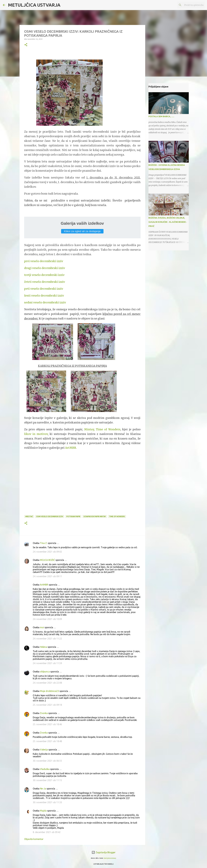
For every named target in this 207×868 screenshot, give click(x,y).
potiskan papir (73, 516)
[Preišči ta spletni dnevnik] (190, 5)
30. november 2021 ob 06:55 (47, 761)
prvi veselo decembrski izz (42, 261)
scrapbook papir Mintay (95, 516)
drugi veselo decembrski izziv (45, 268)
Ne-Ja (43, 789)
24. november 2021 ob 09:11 (47, 576)
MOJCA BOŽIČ (47, 560)
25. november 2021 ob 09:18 (47, 705)
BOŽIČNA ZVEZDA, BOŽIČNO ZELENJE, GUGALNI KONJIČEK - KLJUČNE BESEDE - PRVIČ (168, 222)
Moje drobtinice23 (49, 691)
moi (42, 627)
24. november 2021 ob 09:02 (47, 552)
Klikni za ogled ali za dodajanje (82, 231)
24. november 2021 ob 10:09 (47, 619)
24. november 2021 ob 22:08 (47, 683)
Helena (43, 647)
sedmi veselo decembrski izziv (45, 303)
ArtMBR (44, 585)
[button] (26, 45)
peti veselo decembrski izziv (44, 289)
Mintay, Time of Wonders (102, 429)
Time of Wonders (117, 516)
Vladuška (45, 769)
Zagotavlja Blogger (103, 852)
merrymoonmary (110, 858)
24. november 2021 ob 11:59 (47, 663)
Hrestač (29, 516)
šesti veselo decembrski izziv (44, 296)
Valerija (44, 750)
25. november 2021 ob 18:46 (47, 724)
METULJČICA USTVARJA (34, 5)
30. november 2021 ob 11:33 (47, 802)
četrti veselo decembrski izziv (45, 282)
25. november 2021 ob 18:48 (47, 741)
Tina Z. (44, 543)
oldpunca (45, 672)
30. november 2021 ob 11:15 (47, 780)
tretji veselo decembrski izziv (44, 275)
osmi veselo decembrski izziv (50, 516)
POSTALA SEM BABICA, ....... (161, 116)
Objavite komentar (34, 839)
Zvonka (44, 713)
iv (62, 261)
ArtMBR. (71, 448)
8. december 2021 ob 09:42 (47, 832)
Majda (43, 811)
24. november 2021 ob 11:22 (47, 639)
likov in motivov (36, 434)
